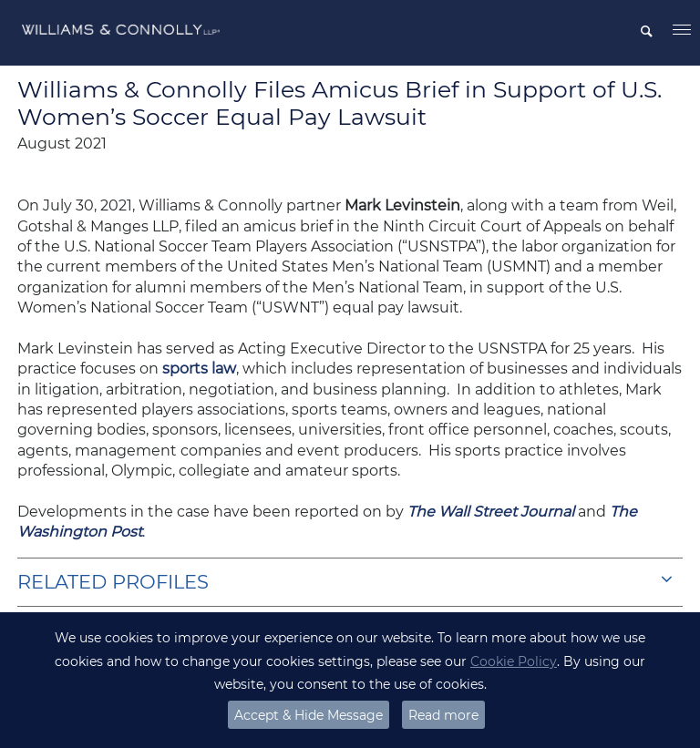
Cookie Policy (514, 661)
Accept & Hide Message (309, 715)
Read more (443, 715)
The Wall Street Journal (491, 512)
